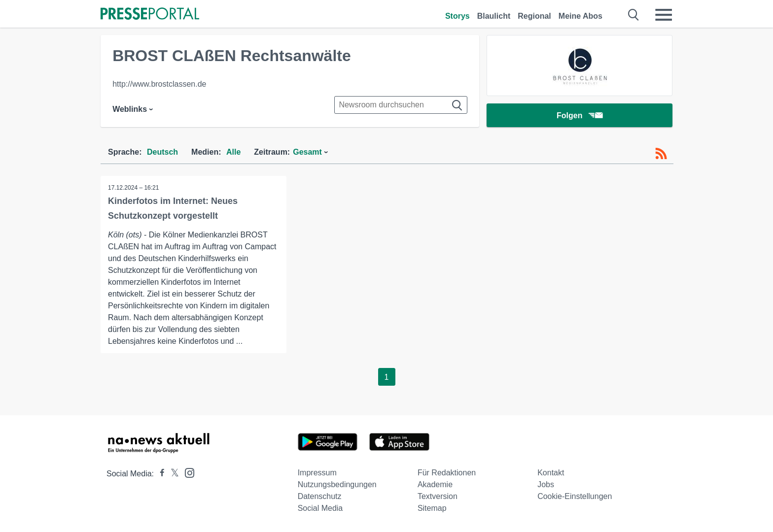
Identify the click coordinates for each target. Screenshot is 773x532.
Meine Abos (580, 16)
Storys (457, 16)
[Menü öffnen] (664, 15)
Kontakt (551, 473)
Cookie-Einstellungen (575, 496)
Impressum (317, 473)
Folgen (580, 116)
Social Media (320, 508)
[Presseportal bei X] (172, 474)
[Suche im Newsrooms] (401, 105)
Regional (534, 16)
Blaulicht (494, 16)
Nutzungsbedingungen (337, 484)
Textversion (438, 496)
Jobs (546, 484)
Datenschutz (320, 496)
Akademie (435, 484)
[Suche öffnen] (634, 15)
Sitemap (432, 508)
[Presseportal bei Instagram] (187, 472)
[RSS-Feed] (661, 154)
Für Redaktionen (447, 473)
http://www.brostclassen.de (159, 84)
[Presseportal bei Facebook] (159, 474)
